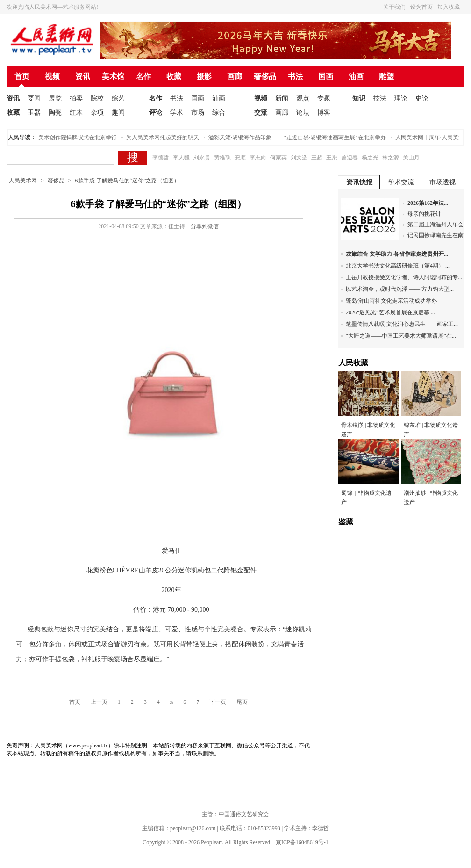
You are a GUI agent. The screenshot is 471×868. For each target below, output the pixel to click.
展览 (55, 98)
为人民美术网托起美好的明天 (165, 137)
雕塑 (386, 76)
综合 (219, 112)
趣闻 (118, 112)
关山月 (411, 158)
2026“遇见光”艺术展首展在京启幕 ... (390, 312)
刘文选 (299, 158)
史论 (422, 98)
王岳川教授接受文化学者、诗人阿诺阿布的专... (404, 277)
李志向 (258, 158)
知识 (359, 98)
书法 (295, 76)
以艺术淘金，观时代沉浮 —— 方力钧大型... (400, 289)
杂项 (97, 112)
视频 (52, 76)
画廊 (235, 76)
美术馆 (113, 76)
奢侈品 (265, 76)
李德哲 (161, 158)
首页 (22, 76)
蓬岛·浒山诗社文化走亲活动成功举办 (391, 301)
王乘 (332, 158)
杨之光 (370, 158)
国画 (326, 76)
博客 (324, 112)
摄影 (204, 76)
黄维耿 (222, 158)
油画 (356, 76)
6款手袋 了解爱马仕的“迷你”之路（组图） (128, 181)
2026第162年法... (428, 203)
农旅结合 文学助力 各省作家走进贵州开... (397, 254)
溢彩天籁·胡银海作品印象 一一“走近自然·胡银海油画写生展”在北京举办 (300, 137)
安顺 (240, 158)
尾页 (242, 702)
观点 (303, 98)
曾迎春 (350, 158)
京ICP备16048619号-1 (302, 842)
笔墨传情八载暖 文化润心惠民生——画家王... (402, 324)
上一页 (99, 702)
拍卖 (76, 98)
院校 (97, 98)
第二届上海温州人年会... (438, 224)
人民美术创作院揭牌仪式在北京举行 (74, 137)
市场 (198, 112)
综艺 (118, 98)
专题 (324, 98)
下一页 (218, 702)
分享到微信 (205, 226)
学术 (177, 112)
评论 (156, 112)
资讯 (83, 76)
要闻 (34, 98)
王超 (317, 158)
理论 (401, 98)
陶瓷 (55, 112)
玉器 (34, 112)
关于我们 (394, 7)
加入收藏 (449, 7)
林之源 (391, 158)
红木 (76, 112)
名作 (143, 76)
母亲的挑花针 (424, 214)
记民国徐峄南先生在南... (438, 235)
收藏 (174, 76)
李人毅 (181, 158)
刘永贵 (202, 158)
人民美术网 (23, 181)
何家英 (278, 158)
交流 (261, 112)
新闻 (282, 98)
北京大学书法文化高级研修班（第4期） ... (398, 266)
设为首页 (421, 7)
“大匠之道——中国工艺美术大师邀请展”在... (401, 336)
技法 (380, 98)
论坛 (303, 112)
